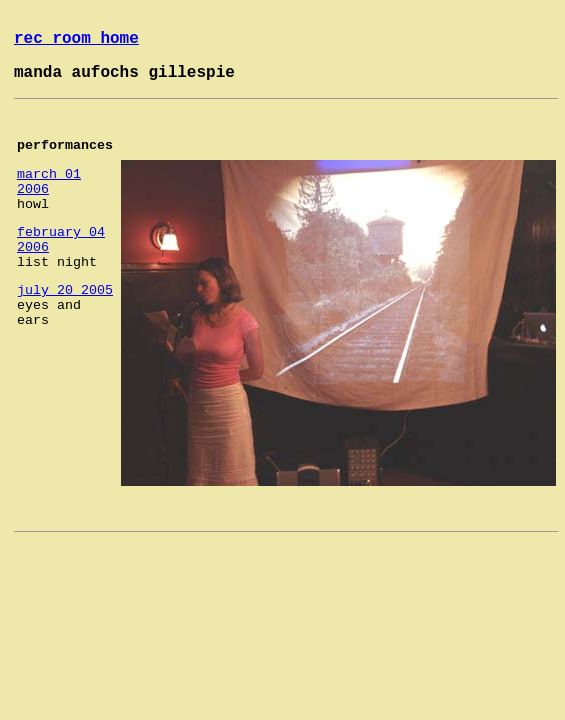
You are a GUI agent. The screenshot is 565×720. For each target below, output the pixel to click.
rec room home (76, 39)
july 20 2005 (65, 290)
